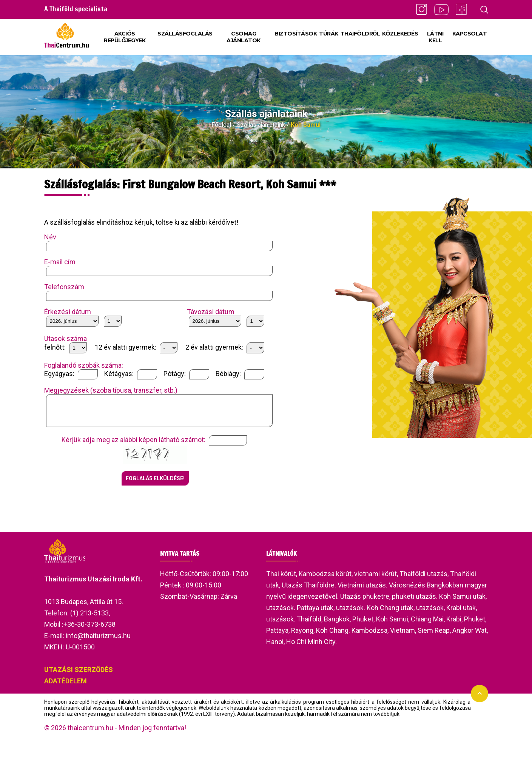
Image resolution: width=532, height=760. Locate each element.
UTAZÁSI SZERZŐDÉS (79, 675)
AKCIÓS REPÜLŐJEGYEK (125, 37)
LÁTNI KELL (435, 37)
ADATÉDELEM (66, 687)
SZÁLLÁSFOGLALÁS (185, 34)
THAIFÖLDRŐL (360, 34)
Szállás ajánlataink (261, 125)
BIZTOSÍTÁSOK (296, 34)
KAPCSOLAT (470, 34)
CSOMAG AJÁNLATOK (244, 37)
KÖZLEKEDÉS (400, 34)
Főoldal (221, 125)
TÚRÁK (329, 34)
